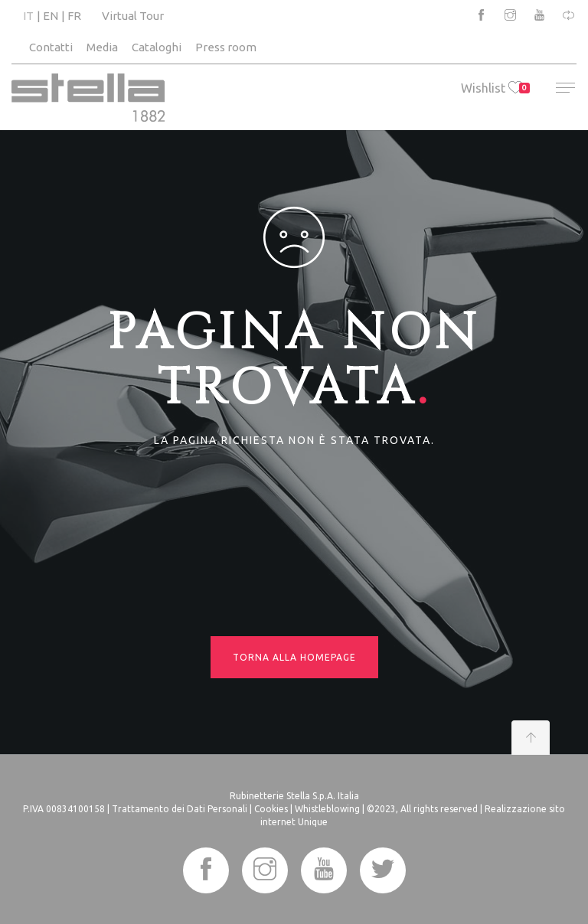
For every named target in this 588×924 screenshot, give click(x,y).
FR (74, 16)
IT (28, 16)
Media (102, 47)
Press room (226, 47)
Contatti (51, 47)
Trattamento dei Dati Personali (180, 809)
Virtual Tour (133, 16)
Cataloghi (157, 47)
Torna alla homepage (294, 657)
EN (51, 16)
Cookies (271, 809)
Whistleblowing (327, 809)
